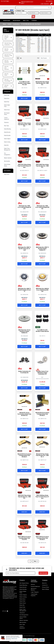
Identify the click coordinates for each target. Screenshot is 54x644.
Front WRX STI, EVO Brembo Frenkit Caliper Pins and (24, 83)
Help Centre (7, 174)
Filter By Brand (8, 86)
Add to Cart (24, 98)
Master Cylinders (8, 158)
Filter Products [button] (6, 30)
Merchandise (7, 161)
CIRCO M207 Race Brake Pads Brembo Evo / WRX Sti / (42, 125)
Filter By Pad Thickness (8, 56)
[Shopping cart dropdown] (51, 4)
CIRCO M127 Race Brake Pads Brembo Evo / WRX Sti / (24, 497)
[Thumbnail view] (18, 58)
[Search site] (49, 8)
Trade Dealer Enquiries (34, 595)
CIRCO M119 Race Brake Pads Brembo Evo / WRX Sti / (24, 125)
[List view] (21, 58)
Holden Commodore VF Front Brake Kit (24, 372)
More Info (24, 512)
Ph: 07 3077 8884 (5, 1)
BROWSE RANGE (7, 21)
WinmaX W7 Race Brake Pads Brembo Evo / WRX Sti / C (42, 455)
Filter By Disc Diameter (8, 68)
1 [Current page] (29, 561)
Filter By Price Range (8, 80)
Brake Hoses (7, 110)
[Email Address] (21, 573)
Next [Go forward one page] (36, 561)
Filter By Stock (8, 74)
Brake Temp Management (7, 149)
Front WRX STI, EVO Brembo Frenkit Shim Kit (42, 331)
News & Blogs (46, 589)
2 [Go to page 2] (32, 561)
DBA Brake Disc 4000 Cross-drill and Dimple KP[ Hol (42, 207)
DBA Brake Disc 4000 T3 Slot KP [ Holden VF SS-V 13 (24, 290)
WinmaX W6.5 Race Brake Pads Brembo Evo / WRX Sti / (42, 83)
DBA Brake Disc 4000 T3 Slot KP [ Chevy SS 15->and (24, 249)
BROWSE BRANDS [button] (17, 21)
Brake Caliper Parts (7, 106)
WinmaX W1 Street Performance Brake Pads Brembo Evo (24, 414)
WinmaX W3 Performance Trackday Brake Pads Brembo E (42, 414)
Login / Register (45, 4)
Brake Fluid (7, 102)
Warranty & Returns (34, 589)
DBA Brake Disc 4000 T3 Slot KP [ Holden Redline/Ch (42, 249)
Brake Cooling (7, 142)
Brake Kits (6, 145)
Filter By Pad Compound (8, 44)
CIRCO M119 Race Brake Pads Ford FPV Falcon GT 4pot (24, 166)
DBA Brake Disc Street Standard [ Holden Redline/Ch (24, 331)
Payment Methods (35, 586)
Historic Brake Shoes (7, 165)
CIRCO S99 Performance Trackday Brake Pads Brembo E (42, 538)
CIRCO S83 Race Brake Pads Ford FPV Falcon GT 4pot (42, 497)
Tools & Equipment (7, 118)
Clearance (34, 21)
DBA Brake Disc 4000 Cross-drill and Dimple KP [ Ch (24, 207)
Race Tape (7, 126)
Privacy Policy (46, 587)
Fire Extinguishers (7, 154)
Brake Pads (7, 95)
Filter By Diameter (8, 61)
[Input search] (31, 8)
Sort (38, 58)
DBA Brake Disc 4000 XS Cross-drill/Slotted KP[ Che (42, 290)
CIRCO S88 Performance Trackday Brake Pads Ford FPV (24, 538)
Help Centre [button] (49, 1)
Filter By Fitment (8, 50)
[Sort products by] (45, 58)
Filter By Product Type (8, 37)
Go (33, 17)
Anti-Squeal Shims (7, 114)
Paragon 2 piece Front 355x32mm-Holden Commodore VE (42, 373)
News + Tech (26, 21)
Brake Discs (7, 98)
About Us (44, 583)
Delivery (33, 584)
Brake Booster (7, 132)
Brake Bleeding (7, 129)
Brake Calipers (7, 139)
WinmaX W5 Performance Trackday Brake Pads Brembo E (24, 455)
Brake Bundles (7, 135)
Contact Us (45, 585)
